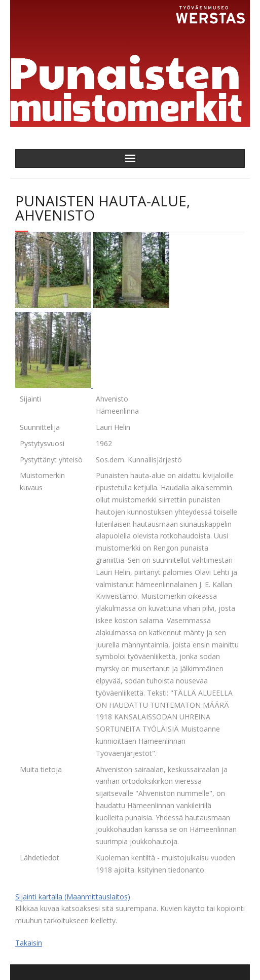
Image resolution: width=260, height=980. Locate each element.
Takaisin (29, 943)
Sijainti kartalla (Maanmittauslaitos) (73, 897)
